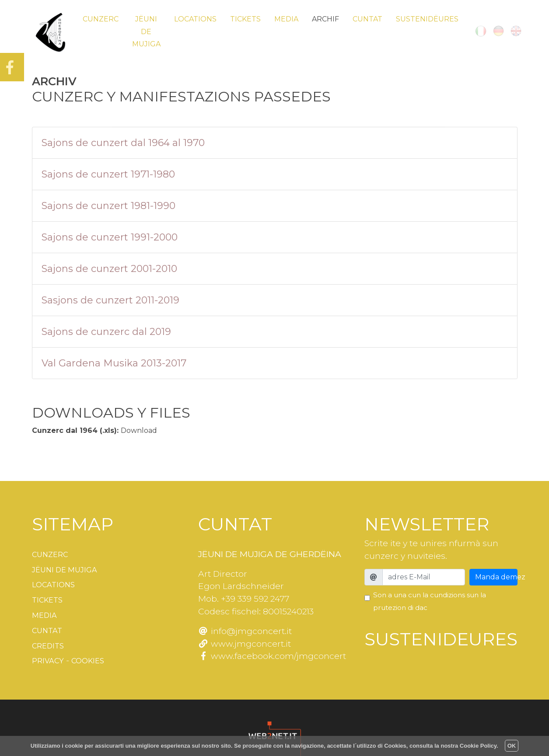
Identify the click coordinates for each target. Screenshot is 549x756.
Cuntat (367, 19)
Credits (50, 643)
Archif (325, 19)
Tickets (245, 19)
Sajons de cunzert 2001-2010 (109, 269)
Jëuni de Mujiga (146, 32)
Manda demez (496, 577)
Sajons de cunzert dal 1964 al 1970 (123, 143)
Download (139, 430)
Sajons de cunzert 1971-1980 (108, 174)
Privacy (50, 657)
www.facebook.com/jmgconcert (272, 656)
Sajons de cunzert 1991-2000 (110, 237)
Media (286, 19)
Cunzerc (101, 19)
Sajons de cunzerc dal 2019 (106, 332)
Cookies (94, 657)
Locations (195, 19)
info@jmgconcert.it (245, 631)
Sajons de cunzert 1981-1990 (108, 206)
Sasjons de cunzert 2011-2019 (110, 300)
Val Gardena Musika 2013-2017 (114, 363)
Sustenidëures (427, 19)
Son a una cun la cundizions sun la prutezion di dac (430, 601)
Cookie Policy (478, 746)
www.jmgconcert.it (245, 644)
